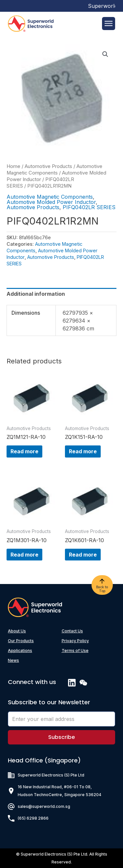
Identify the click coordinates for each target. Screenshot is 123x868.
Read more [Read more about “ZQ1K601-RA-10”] (83, 555)
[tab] (61, 294)
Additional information (36, 294)
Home (13, 166)
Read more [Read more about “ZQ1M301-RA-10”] (24, 555)
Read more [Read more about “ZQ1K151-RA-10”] (83, 451)
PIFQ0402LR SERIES (89, 207)
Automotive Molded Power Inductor (51, 202)
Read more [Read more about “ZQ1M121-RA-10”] (24, 451)
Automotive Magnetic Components (50, 197)
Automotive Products (48, 166)
